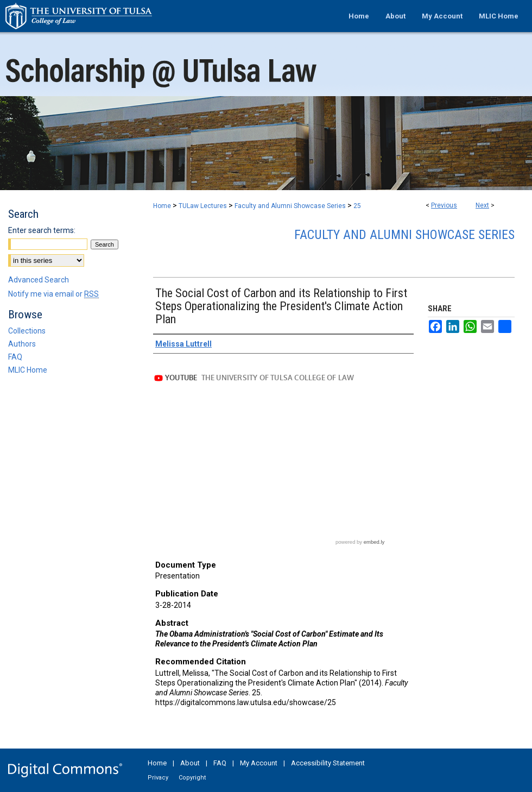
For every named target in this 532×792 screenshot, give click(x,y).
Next (482, 205)
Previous (444, 205)
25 (357, 206)
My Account (259, 763)
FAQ (15, 357)
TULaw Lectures (203, 206)
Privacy (158, 778)
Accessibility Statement (328, 763)
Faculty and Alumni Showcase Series (290, 206)
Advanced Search (39, 280)
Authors (22, 344)
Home (162, 206)
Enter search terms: (42, 230)
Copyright (192, 778)
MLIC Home (28, 370)
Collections (27, 331)
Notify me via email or (53, 294)
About (190, 763)
